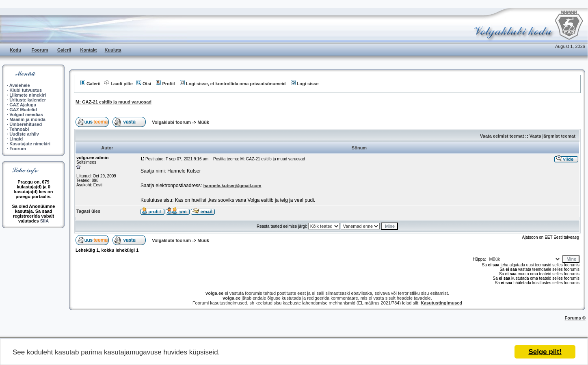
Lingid (16, 139)
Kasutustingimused (441, 303)
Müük (203, 122)
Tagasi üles (88, 211)
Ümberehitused (26, 124)
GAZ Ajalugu (23, 105)
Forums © (575, 318)
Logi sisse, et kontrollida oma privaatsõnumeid (233, 84)
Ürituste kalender (28, 100)
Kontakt (89, 50)
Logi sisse (305, 84)
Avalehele (20, 85)
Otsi (144, 84)
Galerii (64, 50)
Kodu (15, 50)
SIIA (44, 221)
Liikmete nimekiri (28, 95)
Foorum (40, 50)
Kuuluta (113, 50)
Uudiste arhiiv (24, 134)
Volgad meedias (26, 114)
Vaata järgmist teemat (552, 136)
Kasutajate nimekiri (30, 144)
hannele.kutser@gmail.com (232, 186)
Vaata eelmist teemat (502, 136)
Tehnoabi (19, 129)
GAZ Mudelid (23, 110)
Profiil (165, 84)
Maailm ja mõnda (27, 119)
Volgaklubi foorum (172, 122)
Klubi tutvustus (26, 90)
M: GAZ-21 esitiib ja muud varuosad (113, 102)
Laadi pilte (118, 84)
